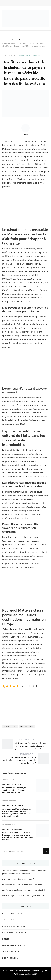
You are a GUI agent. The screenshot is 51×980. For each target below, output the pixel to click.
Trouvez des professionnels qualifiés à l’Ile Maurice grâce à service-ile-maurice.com (24, 872)
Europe (7, 726)
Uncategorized (10, 958)
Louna (25, 130)
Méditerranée (27, 726)
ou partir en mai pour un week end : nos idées (22, 885)
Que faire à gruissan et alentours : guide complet (23, 896)
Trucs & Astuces (11, 952)
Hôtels (6, 939)
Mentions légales (40, 971)
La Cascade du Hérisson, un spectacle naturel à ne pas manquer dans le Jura (14, 790)
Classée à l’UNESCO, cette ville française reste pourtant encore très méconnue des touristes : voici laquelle (17, 836)
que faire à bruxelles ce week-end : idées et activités (25, 890)
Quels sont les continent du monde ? (18, 879)
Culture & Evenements (14, 926)
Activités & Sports (12, 913)
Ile (15, 726)
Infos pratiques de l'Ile (15, 945)
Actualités (8, 920)
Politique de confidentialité (26, 974)
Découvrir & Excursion (29, 56)
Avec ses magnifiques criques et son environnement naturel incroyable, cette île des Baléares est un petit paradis (17, 813)
